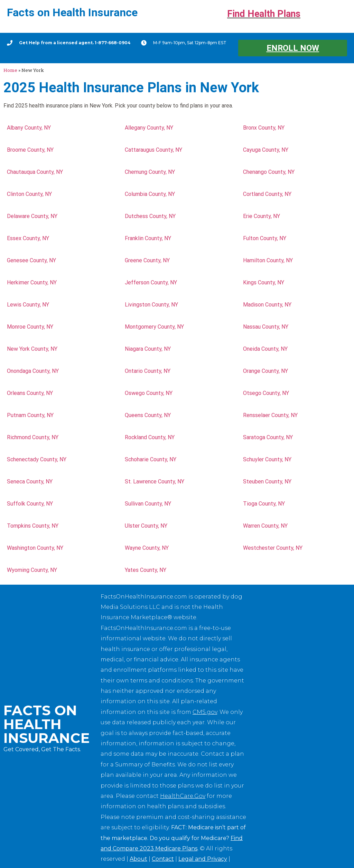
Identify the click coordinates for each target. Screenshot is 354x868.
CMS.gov (205, 712)
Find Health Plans (264, 14)
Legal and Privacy (203, 859)
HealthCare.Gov (183, 796)
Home (10, 70)
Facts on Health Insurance (72, 12)
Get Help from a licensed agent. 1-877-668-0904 (75, 43)
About (138, 859)
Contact (163, 859)
